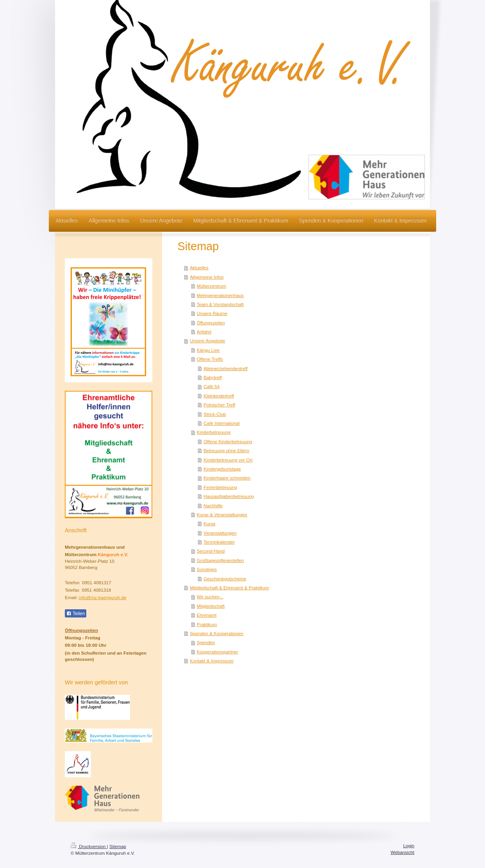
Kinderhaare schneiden (227, 478)
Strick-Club (215, 414)
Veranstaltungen (220, 533)
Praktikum (207, 624)
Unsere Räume (212, 313)
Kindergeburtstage (222, 469)
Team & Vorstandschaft (220, 304)
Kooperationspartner (218, 652)
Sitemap (118, 846)
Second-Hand (211, 551)
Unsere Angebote (207, 341)
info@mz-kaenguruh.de (103, 597)
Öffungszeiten (211, 323)
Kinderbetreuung (214, 432)
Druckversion (89, 846)
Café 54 (211, 386)
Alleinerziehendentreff (226, 368)
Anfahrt (204, 332)
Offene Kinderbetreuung (228, 441)
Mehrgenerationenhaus (220, 295)
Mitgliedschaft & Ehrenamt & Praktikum (229, 588)
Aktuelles (199, 268)
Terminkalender (219, 542)
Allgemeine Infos (207, 277)
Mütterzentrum (211, 286)
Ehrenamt (207, 615)
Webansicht (402, 852)
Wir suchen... (210, 597)
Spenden (206, 642)
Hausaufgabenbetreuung (229, 496)
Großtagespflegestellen (220, 560)
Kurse (210, 523)
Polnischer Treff (219, 405)
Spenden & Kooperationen (217, 633)
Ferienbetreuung (220, 487)
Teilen (76, 614)
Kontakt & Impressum (212, 661)
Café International (221, 423)
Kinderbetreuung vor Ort (228, 460)
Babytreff (213, 377)
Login (409, 846)
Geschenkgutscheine (225, 579)
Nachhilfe (213, 506)
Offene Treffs (210, 359)
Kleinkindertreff (219, 396)
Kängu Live (208, 350)
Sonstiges (207, 569)
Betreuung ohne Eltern (226, 450)
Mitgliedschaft (211, 606)
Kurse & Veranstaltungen (222, 515)
